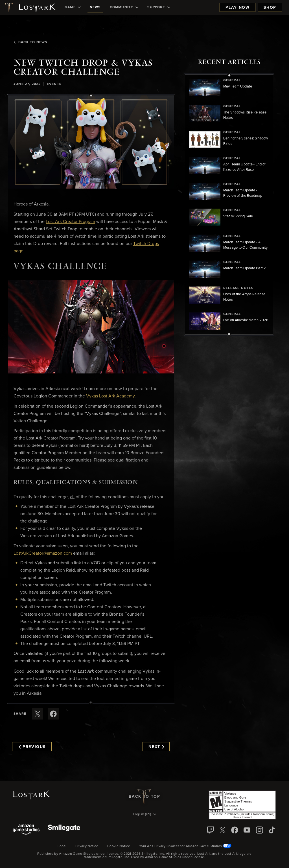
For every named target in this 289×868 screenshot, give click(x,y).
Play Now (237, 8)
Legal (62, 846)
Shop (270, 8)
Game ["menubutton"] (73, 7)
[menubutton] (144, 815)
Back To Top (144, 797)
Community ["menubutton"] (124, 7)
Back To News (30, 42)
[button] (91, 142)
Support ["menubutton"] (159, 7)
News (95, 7)
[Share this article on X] (38, 714)
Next (156, 747)
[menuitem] (73, 7)
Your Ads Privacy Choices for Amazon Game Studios (185, 846)
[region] (229, 205)
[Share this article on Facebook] (53, 714)
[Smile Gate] (64, 830)
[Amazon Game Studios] (26, 830)
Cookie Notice (119, 846)
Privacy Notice (87, 846)
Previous (32, 747)
